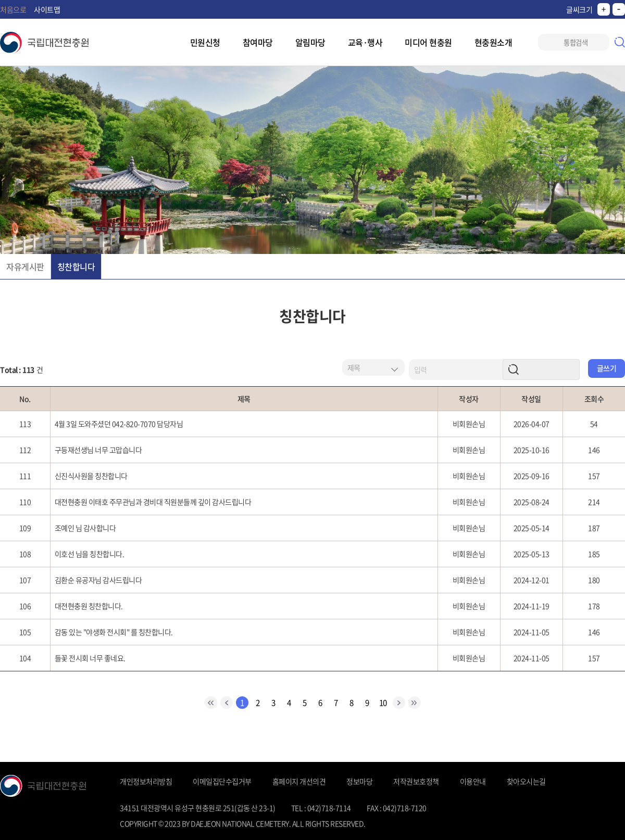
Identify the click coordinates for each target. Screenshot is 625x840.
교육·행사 (365, 42)
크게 (604, 9)
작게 (619, 9)
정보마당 (359, 781)
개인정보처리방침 (146, 781)
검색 (620, 42)
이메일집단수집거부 (222, 781)
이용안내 (473, 781)
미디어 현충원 (428, 42)
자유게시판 (25, 266)
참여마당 (258, 42)
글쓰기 (607, 368)
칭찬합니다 (76, 266)
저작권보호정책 (416, 781)
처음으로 (13, 9)
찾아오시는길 (526, 781)
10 (383, 703)
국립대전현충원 (44, 42)
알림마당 (310, 42)
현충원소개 (493, 42)
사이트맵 (47, 9)
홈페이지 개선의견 (299, 781)
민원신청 (205, 42)
